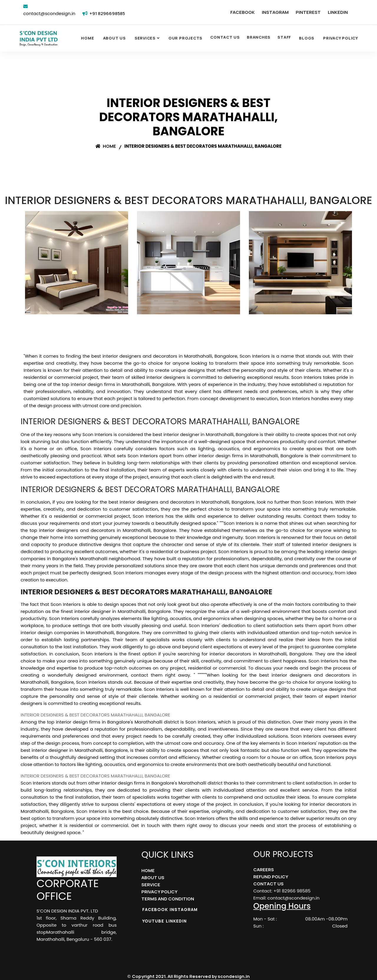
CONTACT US (225, 37)
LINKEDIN (338, 12)
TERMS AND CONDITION (168, 899)
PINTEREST (308, 12)
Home (87, 38)
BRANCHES (259, 37)
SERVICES (145, 38)
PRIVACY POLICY (159, 892)
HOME (148, 870)
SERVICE (151, 885)
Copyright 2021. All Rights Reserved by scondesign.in (191, 976)
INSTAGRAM (275, 12)
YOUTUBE (153, 921)
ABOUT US (153, 878)
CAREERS (264, 870)
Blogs (307, 38)
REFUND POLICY (271, 877)
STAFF (284, 37)
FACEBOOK (243, 12)
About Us (114, 38)
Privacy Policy (341, 38)
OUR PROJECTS (185, 38)
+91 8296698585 (107, 13)
